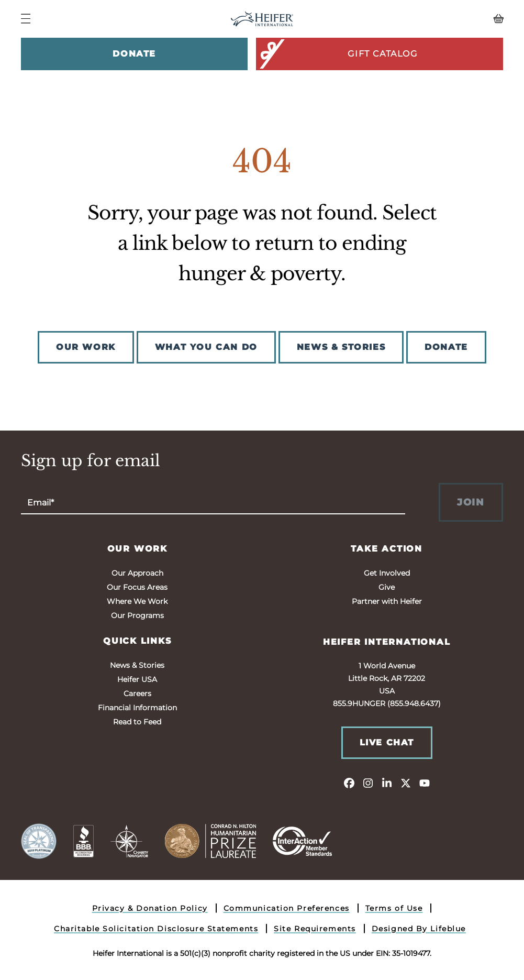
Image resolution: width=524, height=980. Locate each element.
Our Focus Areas (137, 587)
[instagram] (368, 783)
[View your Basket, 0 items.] (443, 19)
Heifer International (387, 642)
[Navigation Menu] (26, 19)
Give (387, 587)
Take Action (387, 549)
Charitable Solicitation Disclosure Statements (156, 929)
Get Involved (387, 573)
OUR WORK (86, 347)
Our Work (137, 549)
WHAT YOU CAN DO (206, 347)
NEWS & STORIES (341, 347)
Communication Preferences (287, 908)
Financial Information (137, 708)
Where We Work (137, 601)
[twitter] (406, 783)
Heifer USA (137, 679)
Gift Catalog (337, 54)
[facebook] (349, 783)
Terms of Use (394, 908)
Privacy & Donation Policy (150, 908)
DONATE (446, 347)
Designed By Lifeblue (419, 929)
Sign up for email (91, 461)
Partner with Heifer (387, 601)
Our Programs (137, 615)
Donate (134, 54)
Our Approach (137, 573)
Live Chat (387, 742)
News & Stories (137, 665)
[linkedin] (387, 783)
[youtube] (425, 783)
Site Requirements (315, 929)
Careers (137, 693)
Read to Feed (137, 722)
